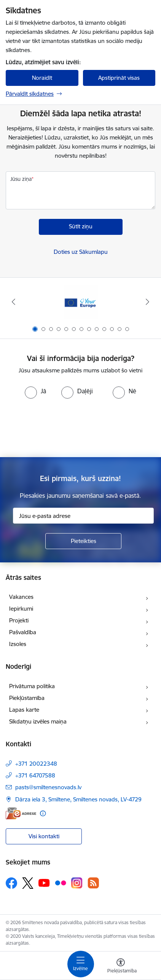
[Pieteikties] (83, 541)
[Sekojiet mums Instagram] (77, 883)
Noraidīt (42, 78)
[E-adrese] (21, 813)
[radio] (35, 391)
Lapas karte (24, 710)
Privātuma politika (32, 686)
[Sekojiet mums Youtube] (44, 883)
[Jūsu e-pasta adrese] (83, 516)
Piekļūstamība (27, 698)
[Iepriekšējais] (14, 302)
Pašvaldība (23, 632)
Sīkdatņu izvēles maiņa (38, 721)
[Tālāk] (147, 302)
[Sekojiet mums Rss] (93, 883)
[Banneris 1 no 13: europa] (81, 302)
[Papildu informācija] (43, 813)
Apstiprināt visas (119, 78)
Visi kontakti (44, 836)
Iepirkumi (21, 609)
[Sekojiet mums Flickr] (61, 883)
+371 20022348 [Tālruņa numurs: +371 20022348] (36, 764)
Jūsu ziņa (21, 179)
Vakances (21, 597)
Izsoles (18, 644)
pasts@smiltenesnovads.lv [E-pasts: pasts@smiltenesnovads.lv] (48, 787)
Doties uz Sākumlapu (81, 252)
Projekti (19, 620)
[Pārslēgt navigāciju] (81, 964)
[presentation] (81, 427)
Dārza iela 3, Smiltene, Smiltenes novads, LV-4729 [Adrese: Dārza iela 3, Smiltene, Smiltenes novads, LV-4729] (78, 799)
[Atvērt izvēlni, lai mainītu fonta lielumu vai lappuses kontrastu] (121, 967)
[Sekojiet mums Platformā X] (28, 883)
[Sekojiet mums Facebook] (11, 883)
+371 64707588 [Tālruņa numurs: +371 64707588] (35, 775)
